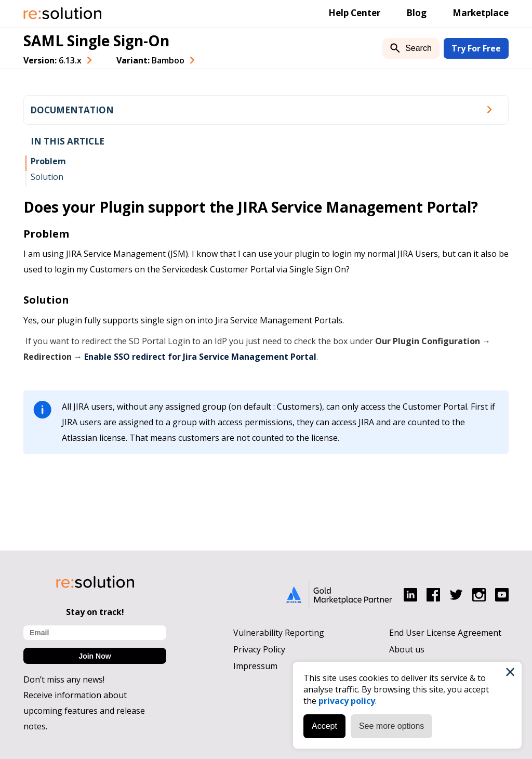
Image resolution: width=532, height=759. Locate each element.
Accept (324, 726)
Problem (48, 161)
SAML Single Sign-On (96, 41)
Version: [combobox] (52, 60)
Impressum (255, 666)
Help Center (354, 13)
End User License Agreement (445, 633)
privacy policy (347, 701)
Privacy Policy (259, 649)
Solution (47, 177)
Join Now (95, 656)
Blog (416, 13)
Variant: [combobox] (150, 60)
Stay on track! (95, 612)
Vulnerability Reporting (279, 633)
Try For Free (476, 48)
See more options (391, 726)
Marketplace (481, 13)
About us (407, 649)
